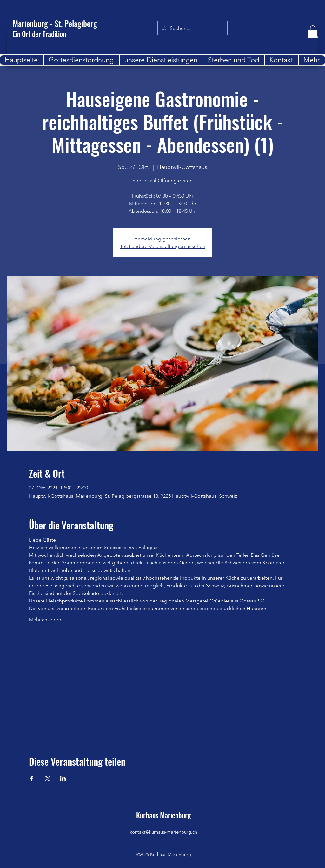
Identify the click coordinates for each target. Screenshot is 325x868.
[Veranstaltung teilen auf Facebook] (32, 778)
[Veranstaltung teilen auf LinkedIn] (63, 778)
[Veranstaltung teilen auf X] (47, 778)
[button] (313, 32)
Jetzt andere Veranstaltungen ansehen (162, 246)
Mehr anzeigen (46, 619)
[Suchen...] (192, 28)
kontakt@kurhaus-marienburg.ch (163, 832)
